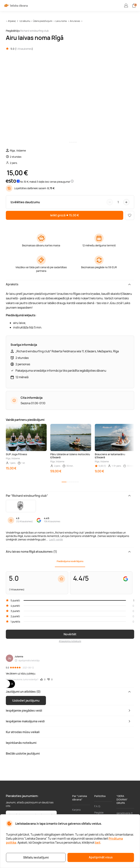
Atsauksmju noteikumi (70, 641)
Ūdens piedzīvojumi (43, 21)
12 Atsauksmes (24, 521)
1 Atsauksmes (24, 49)
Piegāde (99, 813)
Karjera (76, 810)
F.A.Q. (98, 806)
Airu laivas (75, 21)
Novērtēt (70, 634)
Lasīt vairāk (56, 539)
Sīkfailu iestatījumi (36, 857)
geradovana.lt (125, 813)
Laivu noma (61, 21)
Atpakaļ (12, 21)
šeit (98, 843)
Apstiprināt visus (101, 857)
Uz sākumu (25, 21)
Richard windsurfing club (34, 31)
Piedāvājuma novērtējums (70, 561)
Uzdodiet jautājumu (26, 700)
